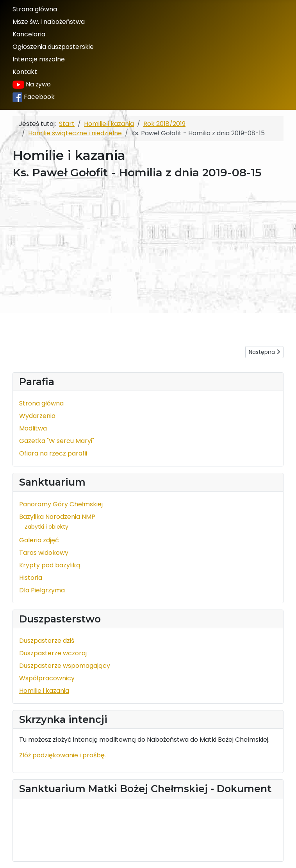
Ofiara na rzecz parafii (53, 453)
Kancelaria (29, 34)
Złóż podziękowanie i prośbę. (62, 755)
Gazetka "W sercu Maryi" (57, 441)
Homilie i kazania (44, 691)
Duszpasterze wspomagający (65, 666)
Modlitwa (33, 428)
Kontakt (25, 72)
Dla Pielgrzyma (42, 590)
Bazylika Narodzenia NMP (57, 517)
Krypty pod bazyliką (50, 565)
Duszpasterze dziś (47, 641)
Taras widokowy (44, 553)
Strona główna (35, 9)
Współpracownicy (47, 678)
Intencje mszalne (39, 59)
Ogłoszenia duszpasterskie (53, 47)
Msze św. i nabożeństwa (49, 22)
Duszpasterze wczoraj (53, 653)
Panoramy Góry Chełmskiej (61, 504)
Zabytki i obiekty (46, 527)
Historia (31, 578)
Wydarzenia (37, 416)
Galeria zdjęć (39, 540)
